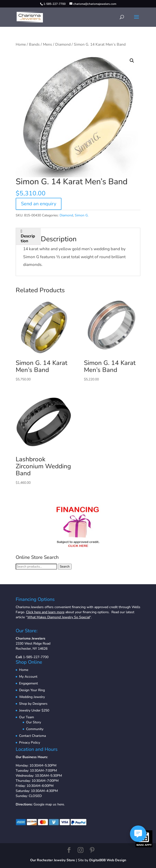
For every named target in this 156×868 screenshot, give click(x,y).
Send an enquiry (39, 204)
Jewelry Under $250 (34, 710)
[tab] (28, 236)
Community (35, 729)
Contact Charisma (32, 736)
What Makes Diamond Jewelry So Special (58, 617)
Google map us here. (49, 804)
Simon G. (82, 215)
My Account (28, 677)
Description (28, 238)
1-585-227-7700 (36, 657)
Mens (47, 44)
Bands (34, 44)
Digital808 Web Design (108, 860)
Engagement (28, 683)
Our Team (27, 717)
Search (65, 567)
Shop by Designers (33, 704)
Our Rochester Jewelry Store (53, 860)
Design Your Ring (32, 690)
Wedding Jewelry (32, 697)
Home (21, 44)
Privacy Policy (30, 743)
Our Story (34, 722)
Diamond (63, 44)
